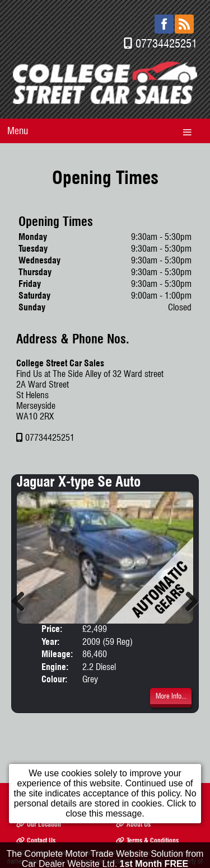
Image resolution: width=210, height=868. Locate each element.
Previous (22, 601)
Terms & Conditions (147, 840)
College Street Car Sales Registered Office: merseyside (101, 853)
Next (188, 601)
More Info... (171, 696)
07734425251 (166, 43)
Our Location (39, 824)
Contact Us (36, 840)
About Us (133, 824)
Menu (18, 131)
